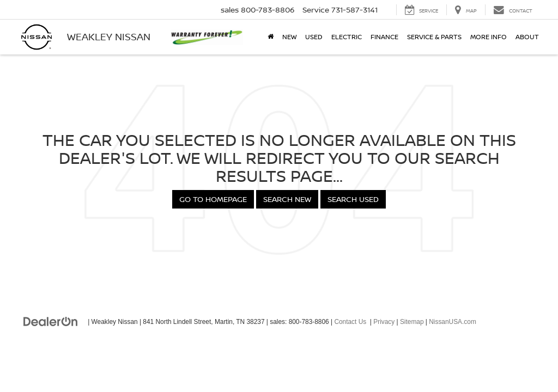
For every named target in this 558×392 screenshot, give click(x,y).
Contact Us (350, 322)
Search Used (353, 199)
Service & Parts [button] (434, 37)
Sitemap (412, 322)
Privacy (384, 322)
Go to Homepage (213, 199)
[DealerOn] (51, 321)
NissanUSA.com (453, 322)
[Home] (271, 37)
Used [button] (314, 37)
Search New (287, 199)
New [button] (289, 37)
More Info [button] (489, 37)
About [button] (527, 37)
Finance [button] (384, 37)
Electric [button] (347, 37)
